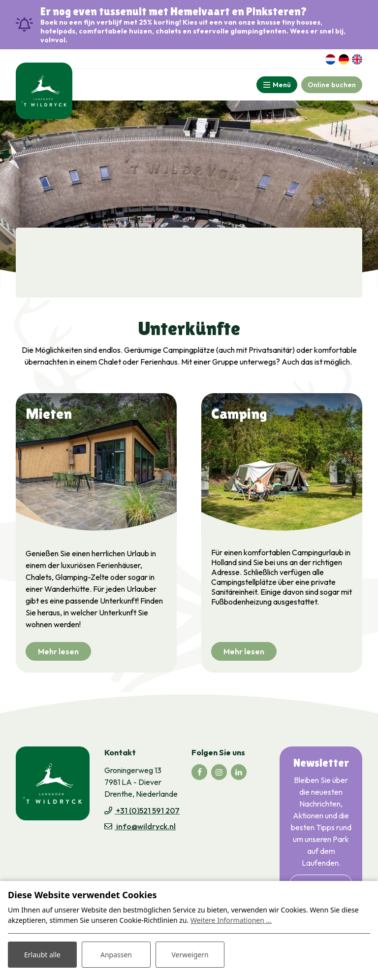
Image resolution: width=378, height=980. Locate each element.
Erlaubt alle (42, 955)
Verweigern (190, 955)
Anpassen (116, 955)
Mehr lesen (58, 651)
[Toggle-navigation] (277, 85)
